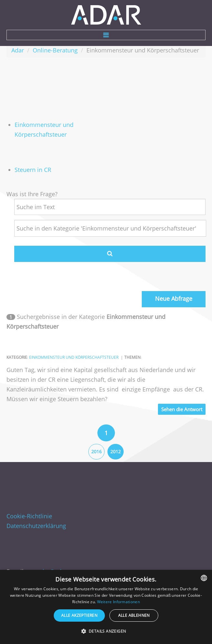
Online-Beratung (55, 50)
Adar (18, 50)
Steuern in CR (33, 170)
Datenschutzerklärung (36, 523)
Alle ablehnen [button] (134, 615)
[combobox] (204, 578)
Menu (106, 35)
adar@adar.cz (56, 569)
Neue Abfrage (174, 299)
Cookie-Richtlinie (29, 513)
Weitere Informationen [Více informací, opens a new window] (118, 602)
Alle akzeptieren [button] (79, 615)
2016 (96, 452)
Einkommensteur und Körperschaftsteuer (74, 357)
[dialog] (106, 607)
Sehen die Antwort (182, 409)
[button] (106, 631)
